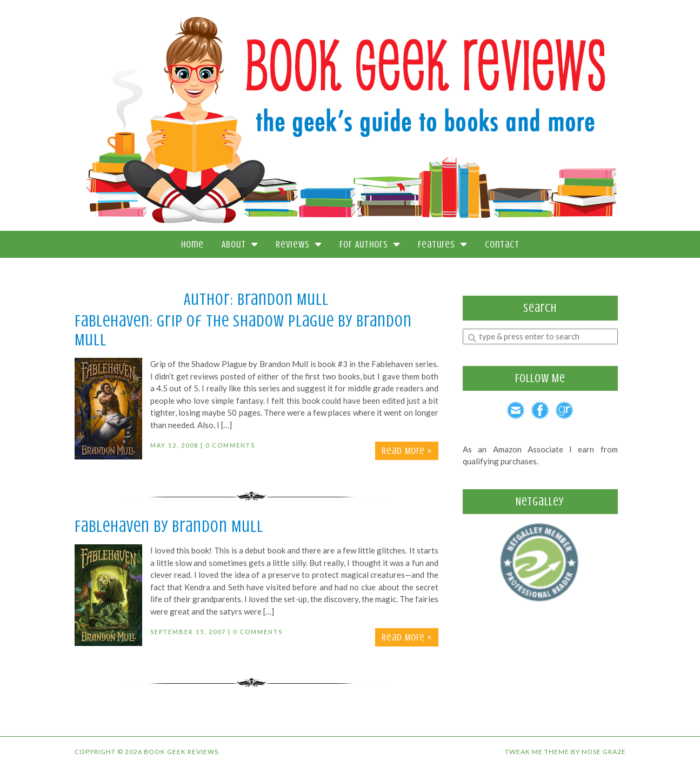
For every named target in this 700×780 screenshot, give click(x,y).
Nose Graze (604, 752)
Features (442, 244)
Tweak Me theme (537, 752)
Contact (502, 244)
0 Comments (230, 445)
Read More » (407, 451)
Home (192, 244)
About (240, 244)
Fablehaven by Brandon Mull (169, 526)
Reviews (299, 244)
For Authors (370, 244)
